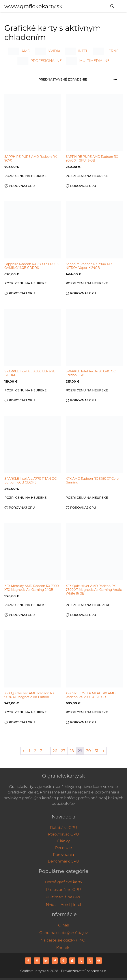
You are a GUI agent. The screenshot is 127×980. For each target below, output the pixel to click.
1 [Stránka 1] (29, 751)
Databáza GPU (63, 828)
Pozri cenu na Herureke (88, 605)
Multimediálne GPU (63, 897)
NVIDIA (48, 51)
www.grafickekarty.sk (34, 6)
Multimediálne (88, 61)
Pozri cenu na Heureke (25, 176)
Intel (77, 905)
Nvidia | (53, 905)
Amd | (66, 905)
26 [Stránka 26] (55, 751)
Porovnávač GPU (64, 834)
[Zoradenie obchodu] (79, 80)
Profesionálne (40, 61)
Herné (106, 51)
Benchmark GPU (64, 861)
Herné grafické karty (63, 882)
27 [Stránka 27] (63, 751)
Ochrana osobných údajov (64, 933)
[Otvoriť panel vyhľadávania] (112, 6)
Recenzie (63, 848)
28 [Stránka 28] (72, 751)
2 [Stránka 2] (35, 751)
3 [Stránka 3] (41, 751)
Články (63, 841)
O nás (63, 925)
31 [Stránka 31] (97, 751)
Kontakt (64, 948)
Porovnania (63, 855)
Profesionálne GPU (63, 890)
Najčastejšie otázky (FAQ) (63, 940)
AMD (19, 51)
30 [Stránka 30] (89, 751)
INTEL (77, 51)
